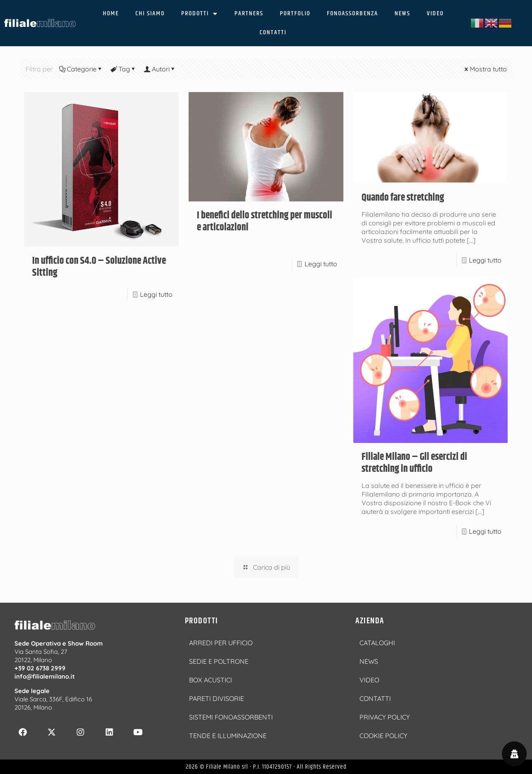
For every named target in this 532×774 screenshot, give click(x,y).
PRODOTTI (200, 14)
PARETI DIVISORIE (216, 698)
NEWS (402, 13)
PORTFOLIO (295, 13)
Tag (124, 69)
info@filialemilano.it (45, 676)
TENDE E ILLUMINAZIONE (228, 736)
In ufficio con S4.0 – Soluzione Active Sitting (99, 267)
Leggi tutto (156, 294)
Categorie (81, 69)
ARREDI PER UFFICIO (221, 643)
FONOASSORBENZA (352, 13)
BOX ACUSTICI (210, 680)
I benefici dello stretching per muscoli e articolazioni (265, 221)
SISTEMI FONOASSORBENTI (231, 717)
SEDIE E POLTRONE (219, 661)
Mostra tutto (485, 69)
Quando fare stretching (403, 198)
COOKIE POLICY (383, 736)
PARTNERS (249, 13)
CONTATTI (273, 32)
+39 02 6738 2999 (40, 668)
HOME (111, 13)
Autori (160, 69)
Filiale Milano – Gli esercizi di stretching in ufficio (414, 463)
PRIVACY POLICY (385, 717)
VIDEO (435, 13)
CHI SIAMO (150, 13)
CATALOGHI (377, 643)
